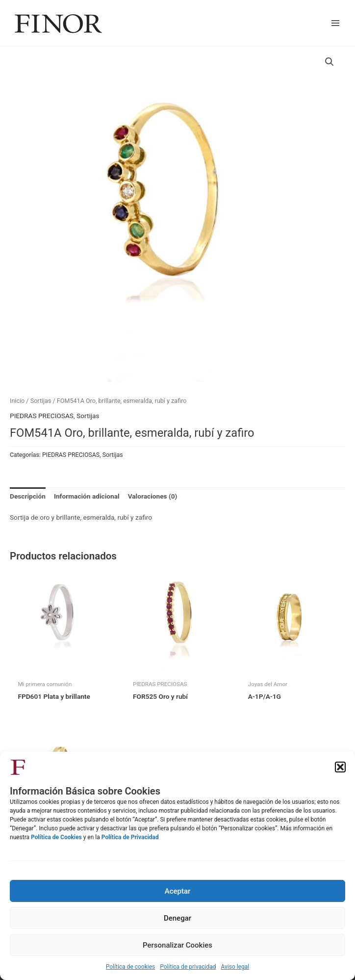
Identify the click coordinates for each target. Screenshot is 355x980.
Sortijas (41, 401)
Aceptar (178, 891)
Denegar (177, 918)
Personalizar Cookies (177, 945)
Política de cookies (131, 967)
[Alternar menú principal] (336, 23)
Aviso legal (235, 967)
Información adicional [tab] (87, 496)
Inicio (17, 401)
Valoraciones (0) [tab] (153, 496)
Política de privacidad (188, 967)
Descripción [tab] (28, 496)
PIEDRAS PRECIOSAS (42, 416)
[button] (340, 767)
